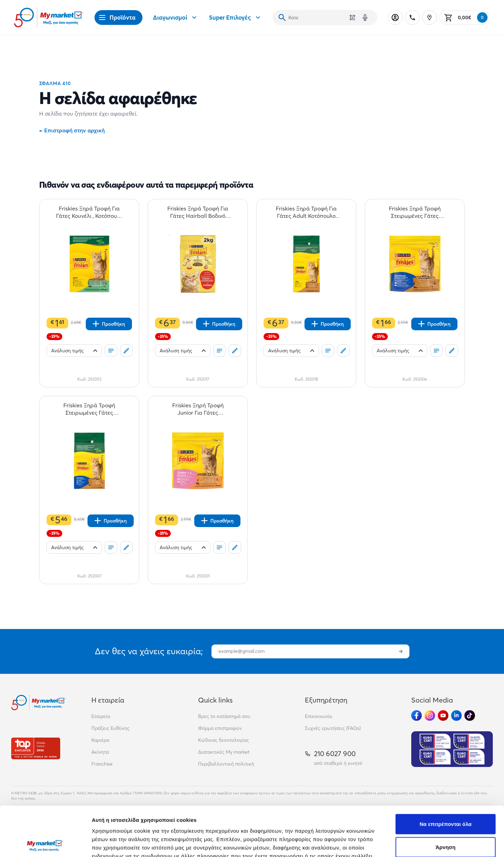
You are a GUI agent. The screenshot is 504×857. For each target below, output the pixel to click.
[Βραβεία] (36, 748)
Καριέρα (100, 740)
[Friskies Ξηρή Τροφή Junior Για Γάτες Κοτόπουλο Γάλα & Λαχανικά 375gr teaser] (198, 409)
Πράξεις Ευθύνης (110, 728)
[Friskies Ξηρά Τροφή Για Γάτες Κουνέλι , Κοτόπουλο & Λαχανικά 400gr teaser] (89, 212)
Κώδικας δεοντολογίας (223, 740)
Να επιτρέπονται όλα (446, 774)
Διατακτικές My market (224, 752)
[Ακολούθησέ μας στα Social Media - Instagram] (430, 716)
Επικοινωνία (318, 716)
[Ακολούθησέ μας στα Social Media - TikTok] (470, 716)
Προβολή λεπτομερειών (416, 843)
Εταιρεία (101, 716)
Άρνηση (445, 797)
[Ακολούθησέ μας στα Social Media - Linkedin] (456, 716)
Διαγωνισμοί (176, 18)
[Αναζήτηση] (282, 18)
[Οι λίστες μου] (111, 351)
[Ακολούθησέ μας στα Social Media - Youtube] (443, 716)
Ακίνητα (100, 752)
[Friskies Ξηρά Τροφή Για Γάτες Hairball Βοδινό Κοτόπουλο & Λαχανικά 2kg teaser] (198, 212)
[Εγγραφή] (401, 651)
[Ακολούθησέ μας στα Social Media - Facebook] (416, 716)
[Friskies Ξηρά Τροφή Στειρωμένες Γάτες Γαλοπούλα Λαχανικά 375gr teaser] (415, 212)
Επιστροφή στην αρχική (72, 130)
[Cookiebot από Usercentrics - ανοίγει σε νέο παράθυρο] (45, 843)
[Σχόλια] (126, 351)
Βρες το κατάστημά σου (224, 716)
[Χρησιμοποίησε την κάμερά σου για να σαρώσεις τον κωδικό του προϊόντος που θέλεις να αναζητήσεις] (352, 18)
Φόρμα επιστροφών (220, 728)
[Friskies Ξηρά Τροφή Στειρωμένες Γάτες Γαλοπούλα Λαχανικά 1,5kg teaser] (89, 409)
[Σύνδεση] (395, 18)
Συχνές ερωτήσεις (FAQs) (333, 728)
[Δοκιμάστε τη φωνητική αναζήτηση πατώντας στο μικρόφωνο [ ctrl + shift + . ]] (365, 18)
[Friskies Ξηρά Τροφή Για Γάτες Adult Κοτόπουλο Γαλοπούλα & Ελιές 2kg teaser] (306, 212)
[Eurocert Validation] (452, 749)
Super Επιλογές (236, 18)
